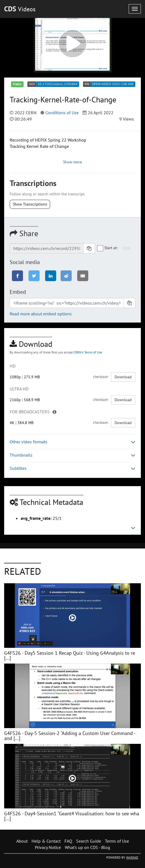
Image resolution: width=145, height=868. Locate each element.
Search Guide (89, 841)
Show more (72, 162)
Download (123, 377)
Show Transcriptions (30, 204)
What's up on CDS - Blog (87, 847)
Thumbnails (72, 455)
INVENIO (132, 857)
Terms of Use (117, 841)
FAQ (68, 841)
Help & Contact (46, 841)
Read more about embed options (41, 314)
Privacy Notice (48, 847)
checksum (101, 377)
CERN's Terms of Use (88, 352)
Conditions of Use (62, 113)
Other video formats (72, 442)
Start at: (108, 248)
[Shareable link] (47, 248)
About (22, 841)
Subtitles (72, 468)
